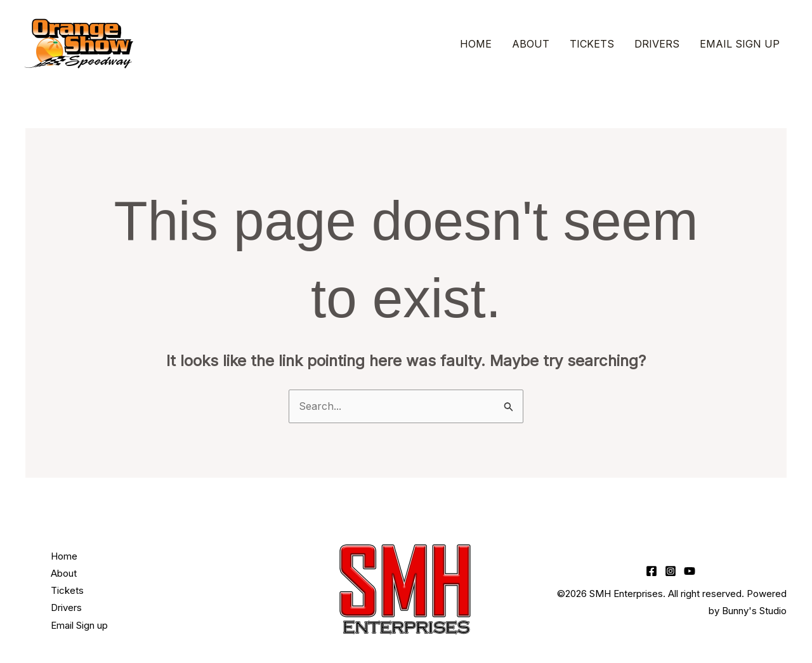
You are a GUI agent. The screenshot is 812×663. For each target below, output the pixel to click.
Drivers (657, 44)
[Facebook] (652, 571)
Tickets (592, 44)
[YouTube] (690, 571)
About (531, 44)
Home (476, 44)
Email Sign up (740, 44)
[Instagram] (671, 571)
